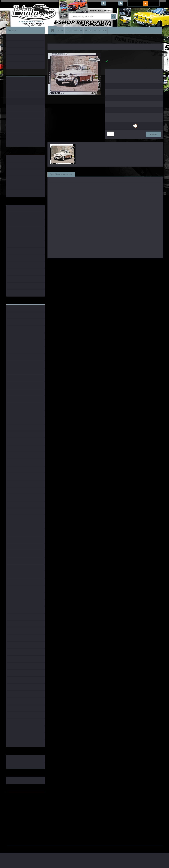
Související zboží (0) (87, 174)
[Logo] (25, 16)
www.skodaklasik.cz (16, 803)
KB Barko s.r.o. (116, 262)
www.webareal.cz (35, 848)
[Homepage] (54, 30)
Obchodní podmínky (74, 30)
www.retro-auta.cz (15, 799)
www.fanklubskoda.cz (17, 801)
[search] (113, 17)
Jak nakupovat (90, 30)
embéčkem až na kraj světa (19, 805)
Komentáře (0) (109, 174)
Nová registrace (131, 3)
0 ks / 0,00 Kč (155, 2)
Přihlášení (112, 3)
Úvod (51, 40)
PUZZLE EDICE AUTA (63, 40)
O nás (61, 30)
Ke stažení (126, 174)
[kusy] (111, 134)
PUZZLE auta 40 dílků (80, 40)
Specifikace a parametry (61, 174)
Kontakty (103, 30)
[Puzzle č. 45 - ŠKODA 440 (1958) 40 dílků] (74, 54)
